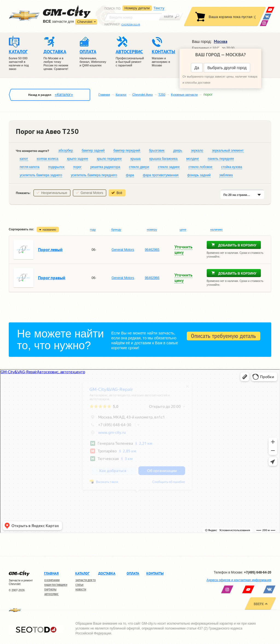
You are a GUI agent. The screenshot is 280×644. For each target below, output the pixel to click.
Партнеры (50, 589)
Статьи (79, 585)
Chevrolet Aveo (142, 95)
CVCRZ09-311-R (131, 25)
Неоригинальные (54, 193)
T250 (162, 95)
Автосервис (51, 594)
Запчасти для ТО (86, 580)
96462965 (152, 250)
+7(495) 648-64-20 (258, 572)
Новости (81, 589)
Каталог (121, 95)
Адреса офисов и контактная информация (239, 580)
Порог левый (50, 249)
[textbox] (133, 17)
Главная (104, 95)
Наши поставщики (56, 585)
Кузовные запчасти (184, 95)
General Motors (92, 193)
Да (197, 68)
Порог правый (52, 278)
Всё (119, 193)
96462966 (152, 278)
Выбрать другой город (227, 68)
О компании (52, 580)
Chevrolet (85, 22)
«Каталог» (64, 95)
